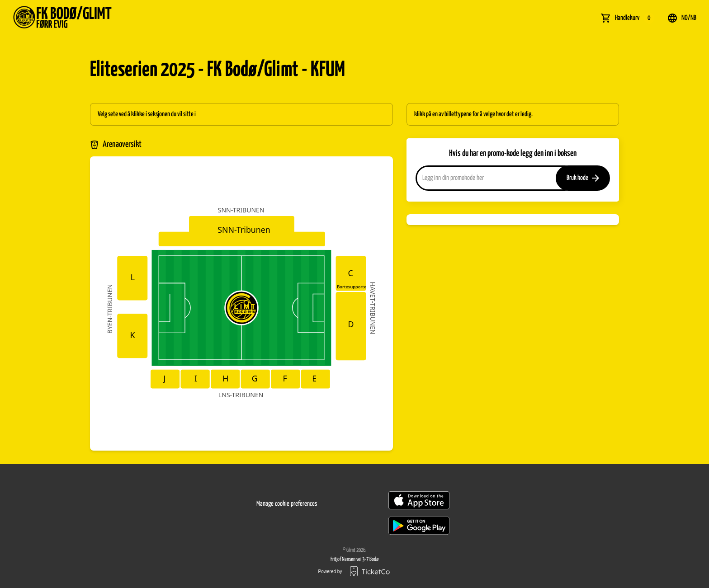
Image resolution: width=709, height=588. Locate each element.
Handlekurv (635, 18)
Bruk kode (583, 178)
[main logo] (85, 18)
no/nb (682, 18)
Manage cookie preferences (287, 504)
